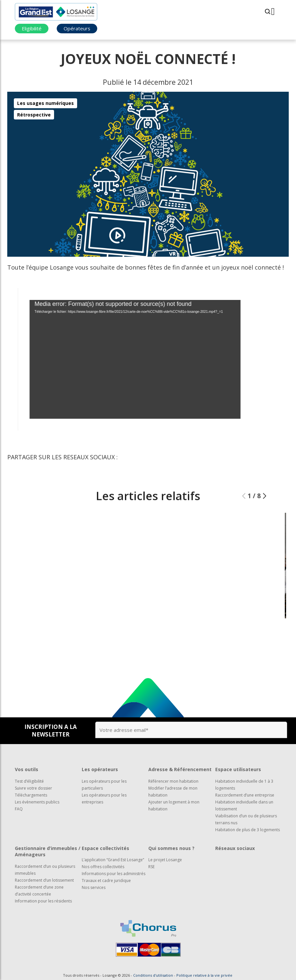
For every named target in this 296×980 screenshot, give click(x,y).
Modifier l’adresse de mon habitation (173, 792)
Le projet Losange (165, 860)
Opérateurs (77, 28)
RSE (151, 867)
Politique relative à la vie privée (204, 975)
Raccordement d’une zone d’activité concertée (39, 891)
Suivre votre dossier (33, 788)
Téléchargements (31, 795)
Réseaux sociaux (235, 848)
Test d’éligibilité (29, 781)
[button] (265, 509)
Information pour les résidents (43, 901)
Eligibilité (32, 28)
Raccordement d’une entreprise (245, 795)
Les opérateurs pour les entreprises (104, 799)
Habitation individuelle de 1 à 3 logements (244, 785)
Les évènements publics (37, 802)
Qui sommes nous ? (171, 848)
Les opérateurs (100, 769)
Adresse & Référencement (180, 769)
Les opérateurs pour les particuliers (104, 785)
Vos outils (27, 769)
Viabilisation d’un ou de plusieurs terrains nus (246, 819)
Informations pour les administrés (114, 874)
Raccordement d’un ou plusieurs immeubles (45, 870)
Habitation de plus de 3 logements (248, 830)
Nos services (94, 887)
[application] (123, 359)
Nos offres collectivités (103, 867)
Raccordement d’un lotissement (44, 880)
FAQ (19, 809)
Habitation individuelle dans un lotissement (244, 805)
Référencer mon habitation (173, 781)
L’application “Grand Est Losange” (113, 860)
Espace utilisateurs (238, 769)
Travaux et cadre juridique (106, 881)
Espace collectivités (105, 848)
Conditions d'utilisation (153, 975)
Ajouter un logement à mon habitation (174, 805)
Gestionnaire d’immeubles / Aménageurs (48, 851)
